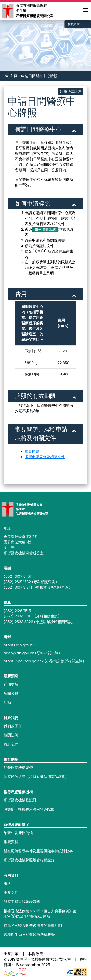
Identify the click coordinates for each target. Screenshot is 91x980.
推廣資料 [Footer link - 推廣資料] (11, 842)
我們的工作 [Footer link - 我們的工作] (13, 726)
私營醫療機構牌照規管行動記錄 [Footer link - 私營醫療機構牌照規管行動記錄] (29, 860)
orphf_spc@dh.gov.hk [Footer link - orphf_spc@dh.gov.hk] (24, 661)
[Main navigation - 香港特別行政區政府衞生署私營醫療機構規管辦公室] (8, 11)
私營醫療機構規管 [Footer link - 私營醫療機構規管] (18, 768)
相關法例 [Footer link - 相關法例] (11, 735)
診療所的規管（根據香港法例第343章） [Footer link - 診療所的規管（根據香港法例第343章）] (36, 777)
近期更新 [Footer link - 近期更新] (11, 684)
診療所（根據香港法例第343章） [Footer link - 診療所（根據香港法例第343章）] (31, 809)
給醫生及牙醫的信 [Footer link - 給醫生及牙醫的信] (18, 833)
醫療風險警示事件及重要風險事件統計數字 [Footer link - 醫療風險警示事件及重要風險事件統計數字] (38, 851)
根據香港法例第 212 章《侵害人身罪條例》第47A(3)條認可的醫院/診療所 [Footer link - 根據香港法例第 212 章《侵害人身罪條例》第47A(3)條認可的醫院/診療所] (40, 914)
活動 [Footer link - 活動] (7, 703)
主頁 (11, 76)
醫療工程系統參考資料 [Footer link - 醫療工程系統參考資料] (22, 902)
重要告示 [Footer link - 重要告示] (11, 954)
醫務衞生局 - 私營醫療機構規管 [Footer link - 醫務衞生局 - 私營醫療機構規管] (29, 935)
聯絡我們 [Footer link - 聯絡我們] (11, 744)
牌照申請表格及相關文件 (45, 457)
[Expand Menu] (86, 10)
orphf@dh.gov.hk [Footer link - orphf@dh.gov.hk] (19, 645)
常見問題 (32, 451)
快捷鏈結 (74, 24)
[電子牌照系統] (45, 229)
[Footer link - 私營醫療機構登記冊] (45, 800)
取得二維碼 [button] (71, 91)
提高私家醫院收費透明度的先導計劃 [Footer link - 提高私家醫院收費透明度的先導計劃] (33, 926)
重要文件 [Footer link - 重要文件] (11, 893)
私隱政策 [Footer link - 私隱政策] (36, 954)
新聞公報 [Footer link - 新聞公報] (11, 693)
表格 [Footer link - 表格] (7, 883)
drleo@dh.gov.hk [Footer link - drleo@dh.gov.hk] (19, 653)
